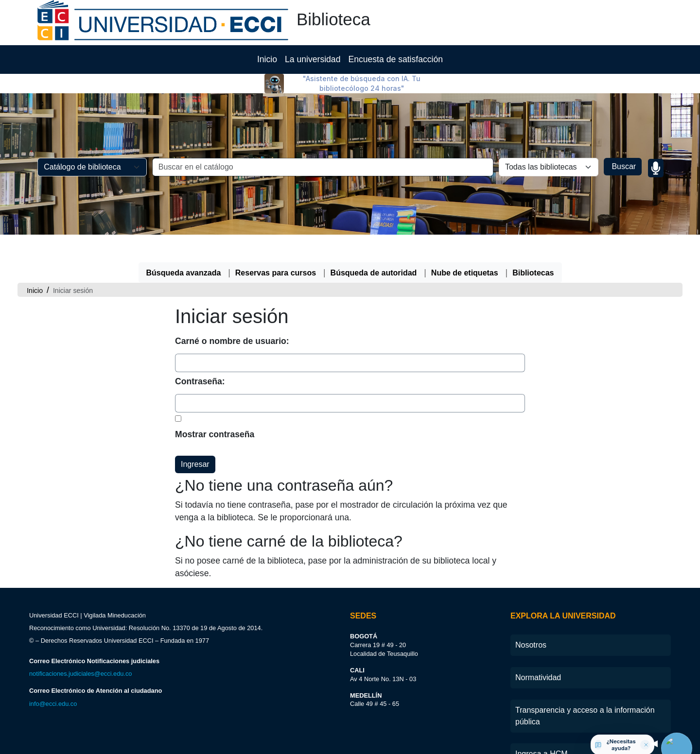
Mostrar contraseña (215, 468)
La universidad (313, 93)
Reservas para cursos (276, 306)
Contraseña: (200, 415)
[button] (23, 14)
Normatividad (538, 711)
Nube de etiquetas (465, 306)
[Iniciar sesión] (561, 14)
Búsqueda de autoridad (374, 306)
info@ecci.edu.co (53, 737)
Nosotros (531, 678)
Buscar (623, 200)
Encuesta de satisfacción (395, 93)
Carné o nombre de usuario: (232, 375)
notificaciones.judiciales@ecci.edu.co (80, 707)
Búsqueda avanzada (184, 306)
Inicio (267, 93)
